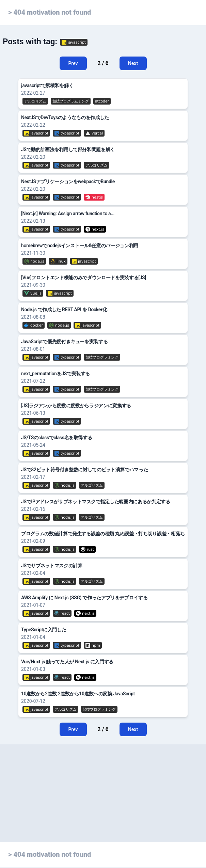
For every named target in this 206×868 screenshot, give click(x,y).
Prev (73, 63)
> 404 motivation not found (50, 12)
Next (133, 63)
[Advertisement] (103, 806)
